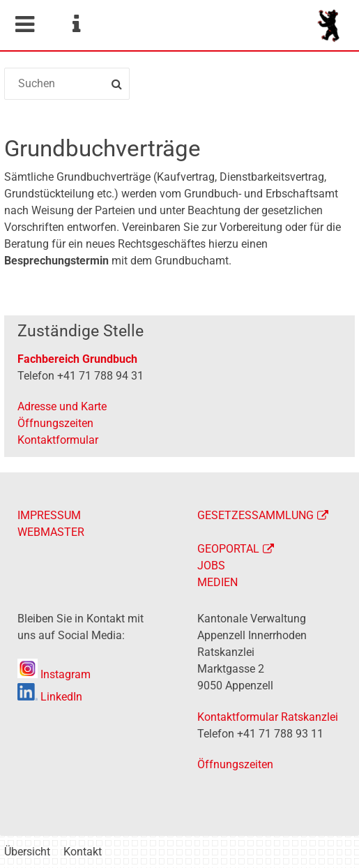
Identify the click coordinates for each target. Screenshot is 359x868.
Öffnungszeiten (55, 423)
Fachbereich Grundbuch (77, 359)
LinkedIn (50, 697)
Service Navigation (76, 24)
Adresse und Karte (62, 406)
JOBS (211, 566)
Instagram (54, 674)
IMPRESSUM (49, 515)
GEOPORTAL (228, 549)
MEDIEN (217, 582)
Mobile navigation (24, 24)
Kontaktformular (58, 440)
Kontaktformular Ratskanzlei (268, 717)
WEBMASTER (51, 532)
